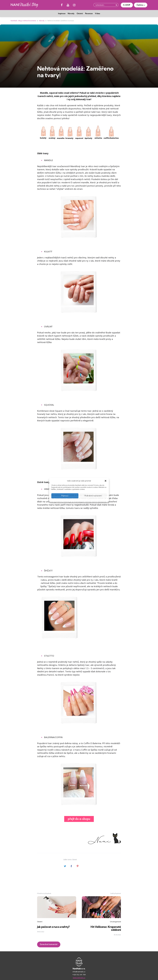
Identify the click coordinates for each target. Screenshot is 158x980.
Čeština (140, 5)
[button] (106, 481)
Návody (71, 13)
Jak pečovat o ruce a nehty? (54, 927)
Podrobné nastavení (93, 496)
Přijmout (65, 496)
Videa (97, 13)
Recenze (89, 13)
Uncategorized (115, 922)
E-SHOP (127, 5)
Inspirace (62, 13)
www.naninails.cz (79, 978)
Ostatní (80, 13)
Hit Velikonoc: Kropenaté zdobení (105, 928)
